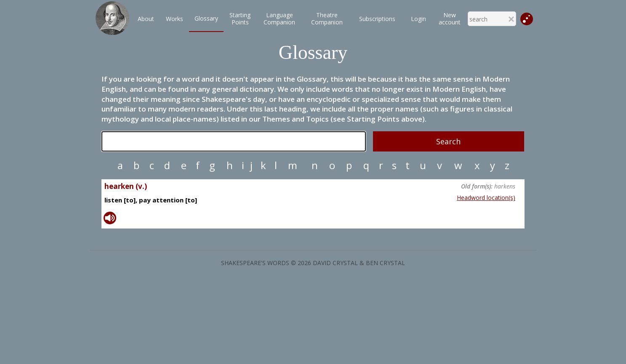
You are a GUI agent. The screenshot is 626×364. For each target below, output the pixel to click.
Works (174, 19)
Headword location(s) (486, 198)
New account (450, 19)
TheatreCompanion (327, 19)
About (146, 19)
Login (418, 19)
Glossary (206, 18)
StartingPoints (240, 19)
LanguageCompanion (279, 19)
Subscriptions (377, 19)
